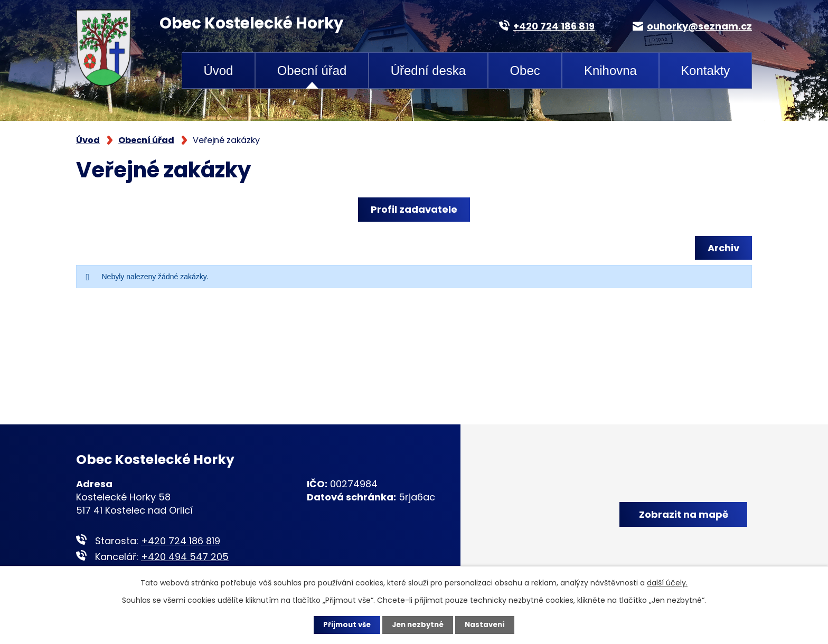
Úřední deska (428, 70)
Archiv (722, 248)
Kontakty (705, 70)
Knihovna (610, 70)
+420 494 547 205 (185, 557)
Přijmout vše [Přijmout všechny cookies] (344, 624)
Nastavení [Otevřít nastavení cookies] (488, 624)
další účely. (667, 582)
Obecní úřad (312, 70)
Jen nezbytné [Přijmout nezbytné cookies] (418, 624)
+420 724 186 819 (181, 541)
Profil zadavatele (414, 209)
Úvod (218, 70)
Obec (525, 70)
